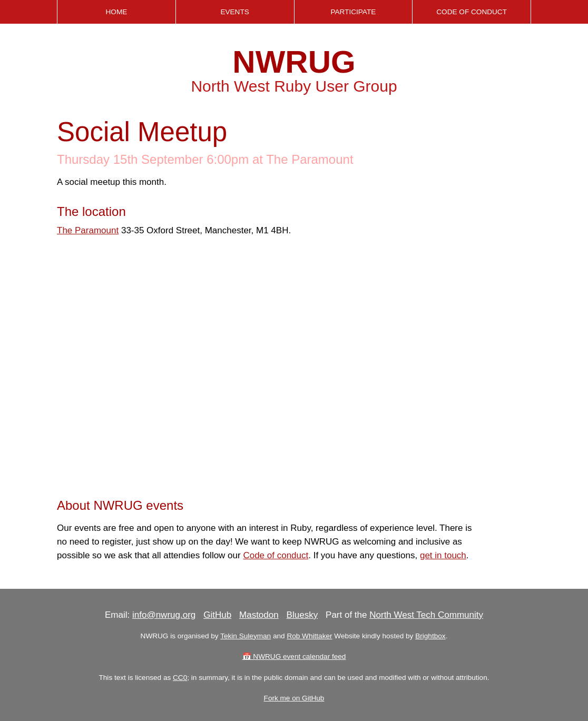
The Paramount (88, 230)
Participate (353, 12)
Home (116, 12)
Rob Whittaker (309, 636)
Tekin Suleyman (246, 636)
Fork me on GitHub (294, 698)
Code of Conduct (472, 12)
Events (234, 12)
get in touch (443, 555)
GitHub (217, 615)
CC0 (180, 678)
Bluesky (302, 615)
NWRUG (294, 62)
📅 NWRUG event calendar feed (294, 656)
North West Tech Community (426, 615)
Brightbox (430, 636)
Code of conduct (276, 555)
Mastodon (259, 615)
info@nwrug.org (164, 615)
